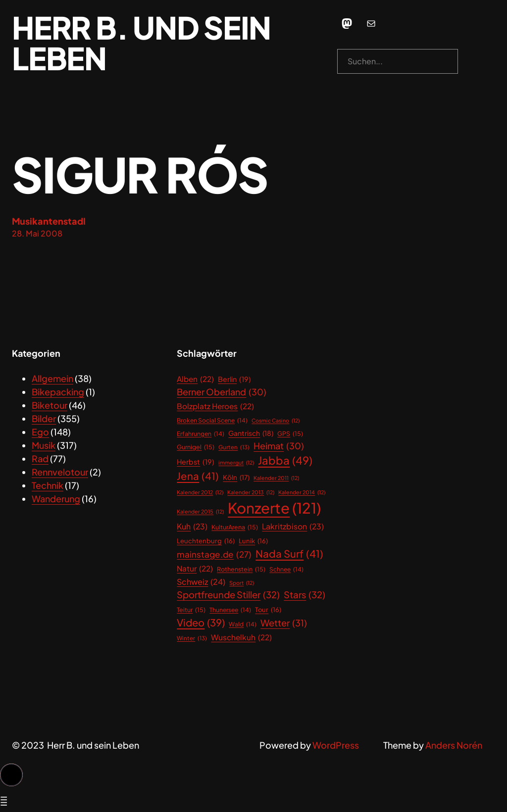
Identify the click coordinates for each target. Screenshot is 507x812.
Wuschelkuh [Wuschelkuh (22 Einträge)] (241, 637)
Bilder (44, 418)
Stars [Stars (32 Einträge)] (304, 595)
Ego (40, 432)
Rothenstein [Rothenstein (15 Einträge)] (241, 569)
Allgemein (52, 378)
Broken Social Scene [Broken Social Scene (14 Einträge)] (212, 421)
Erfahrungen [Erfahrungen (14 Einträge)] (201, 434)
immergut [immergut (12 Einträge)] (236, 463)
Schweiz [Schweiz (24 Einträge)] (201, 582)
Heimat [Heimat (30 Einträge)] (279, 446)
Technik (48, 485)
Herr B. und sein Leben (141, 43)
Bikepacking (58, 392)
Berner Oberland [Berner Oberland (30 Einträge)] (222, 392)
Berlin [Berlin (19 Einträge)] (234, 379)
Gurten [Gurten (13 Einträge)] (234, 447)
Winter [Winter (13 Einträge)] (192, 638)
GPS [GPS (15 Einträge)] (290, 434)
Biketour (50, 405)
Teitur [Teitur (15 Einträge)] (191, 610)
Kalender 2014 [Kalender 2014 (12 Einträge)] (302, 492)
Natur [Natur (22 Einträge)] (195, 568)
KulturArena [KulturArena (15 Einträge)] (235, 527)
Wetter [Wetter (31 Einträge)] (284, 623)
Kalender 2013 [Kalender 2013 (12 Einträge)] (251, 492)
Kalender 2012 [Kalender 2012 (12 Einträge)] (200, 492)
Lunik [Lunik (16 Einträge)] (253, 541)
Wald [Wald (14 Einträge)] (243, 624)
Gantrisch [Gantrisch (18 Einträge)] (251, 434)
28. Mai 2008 (37, 233)
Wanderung (56, 499)
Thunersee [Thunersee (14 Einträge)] (230, 610)
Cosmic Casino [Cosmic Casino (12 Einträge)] (276, 421)
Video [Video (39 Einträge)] (201, 622)
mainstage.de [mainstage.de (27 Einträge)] (214, 555)
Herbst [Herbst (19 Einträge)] (196, 462)
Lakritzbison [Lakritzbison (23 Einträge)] (293, 527)
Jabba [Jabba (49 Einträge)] (285, 460)
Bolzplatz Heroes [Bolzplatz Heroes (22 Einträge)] (215, 406)
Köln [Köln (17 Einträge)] (236, 478)
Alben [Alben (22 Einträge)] (195, 379)
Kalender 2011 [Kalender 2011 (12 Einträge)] (276, 478)
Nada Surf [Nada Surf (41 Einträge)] (289, 554)
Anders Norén (454, 745)
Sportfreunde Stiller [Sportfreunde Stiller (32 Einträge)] (228, 595)
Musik (44, 445)
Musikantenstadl (49, 221)
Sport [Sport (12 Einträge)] (242, 583)
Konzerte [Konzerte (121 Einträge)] (274, 508)
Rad (40, 458)
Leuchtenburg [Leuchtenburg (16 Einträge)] (206, 541)
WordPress (336, 745)
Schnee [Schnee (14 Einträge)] (286, 570)
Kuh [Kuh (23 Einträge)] (192, 527)
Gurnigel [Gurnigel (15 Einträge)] (196, 447)
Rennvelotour (60, 472)
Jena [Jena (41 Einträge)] (198, 476)
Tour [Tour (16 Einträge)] (268, 610)
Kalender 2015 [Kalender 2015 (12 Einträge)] (200, 512)
